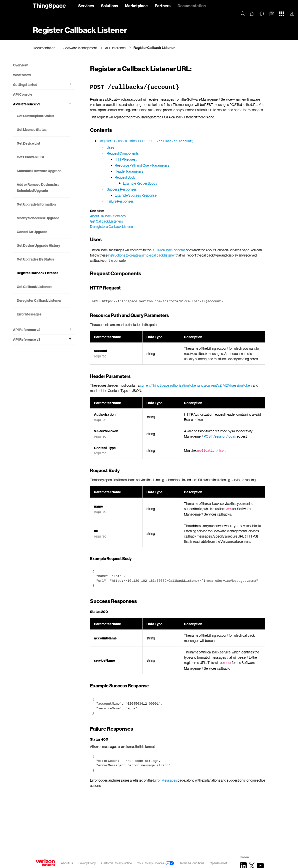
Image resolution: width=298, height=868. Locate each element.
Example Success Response (141, 200)
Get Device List (48, 150)
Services (86, 6)
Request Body (130, 182)
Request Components (128, 158)
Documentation (192, 6)
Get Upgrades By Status (50, 299)
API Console (42, 95)
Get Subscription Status (50, 119)
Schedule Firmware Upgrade (52, 180)
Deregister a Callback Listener (117, 232)
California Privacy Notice (117, 863)
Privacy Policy (87, 863)
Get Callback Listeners (54, 335)
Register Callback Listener (154, 48)
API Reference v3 (46, 394)
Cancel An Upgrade (52, 262)
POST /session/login (223, 447)
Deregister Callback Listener (52, 352)
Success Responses (127, 194)
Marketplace (136, 6)
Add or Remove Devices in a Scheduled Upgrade (54, 203)
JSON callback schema (174, 255)
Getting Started (45, 85)
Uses (116, 152)
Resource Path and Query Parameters (147, 170)
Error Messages (49, 369)
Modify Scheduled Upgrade (51, 245)
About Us (67, 863)
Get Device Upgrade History (52, 279)
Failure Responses (125, 206)
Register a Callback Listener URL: (151, 146)
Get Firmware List (50, 163)
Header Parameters (134, 176)
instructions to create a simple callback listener (152, 260)
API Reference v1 (46, 105)
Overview (40, 66)
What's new (42, 75)
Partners (163, 6)
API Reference (115, 48)
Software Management (80, 48)
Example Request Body (145, 188)
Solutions (109, 6)
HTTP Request (131, 164)
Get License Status (51, 136)
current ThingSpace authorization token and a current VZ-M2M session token (201, 396)
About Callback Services (113, 221)
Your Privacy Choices (151, 863)
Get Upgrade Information (46, 226)
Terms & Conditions (192, 863)
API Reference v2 (46, 384)
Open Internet (218, 863)
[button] (272, 14)
